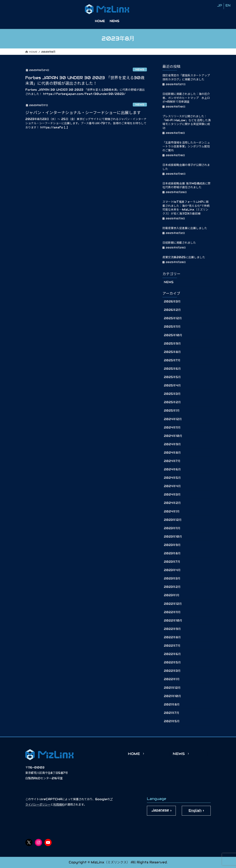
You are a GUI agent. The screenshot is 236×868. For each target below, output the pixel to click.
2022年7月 (172, 646)
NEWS (140, 69)
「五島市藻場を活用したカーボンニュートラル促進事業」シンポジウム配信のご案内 (186, 146)
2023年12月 (173, 520)
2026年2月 (172, 310)
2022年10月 (173, 621)
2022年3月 (172, 671)
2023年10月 (173, 537)
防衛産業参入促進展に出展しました (185, 228)
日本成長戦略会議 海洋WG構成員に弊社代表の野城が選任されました (186, 185)
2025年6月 (172, 369)
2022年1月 (172, 679)
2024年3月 (172, 495)
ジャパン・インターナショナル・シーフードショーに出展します (83, 113)
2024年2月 (172, 503)
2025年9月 (172, 344)
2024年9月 (172, 444)
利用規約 (59, 805)
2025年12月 (173, 318)
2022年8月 (172, 637)
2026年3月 (172, 301)
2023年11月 (172, 528)
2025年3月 (172, 394)
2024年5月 (172, 478)
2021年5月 (172, 721)
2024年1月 (172, 511)
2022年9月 (172, 629)
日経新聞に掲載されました (179, 243)
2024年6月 (172, 469)
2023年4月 (172, 570)
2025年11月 (172, 327)
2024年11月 (172, 428)
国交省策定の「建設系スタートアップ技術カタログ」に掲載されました (186, 77)
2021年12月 (172, 688)
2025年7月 (172, 360)
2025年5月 (172, 377)
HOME (134, 754)
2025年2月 (172, 402)
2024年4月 (172, 486)
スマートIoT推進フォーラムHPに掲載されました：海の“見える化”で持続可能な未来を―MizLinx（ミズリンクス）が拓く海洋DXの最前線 (186, 208)
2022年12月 (173, 604)
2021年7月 (172, 713)
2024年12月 (173, 419)
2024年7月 (172, 461)
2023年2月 (172, 587)
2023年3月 (172, 578)
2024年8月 (172, 453)
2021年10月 (172, 696)
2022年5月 (172, 662)
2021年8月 (172, 704)
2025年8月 (172, 352)
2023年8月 (172, 553)
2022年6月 (172, 654)
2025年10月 (173, 335)
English (195, 810)
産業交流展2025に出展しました (184, 257)
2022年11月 (172, 612)
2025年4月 (172, 385)
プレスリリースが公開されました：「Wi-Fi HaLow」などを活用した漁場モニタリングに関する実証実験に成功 (187, 122)
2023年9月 (172, 545)
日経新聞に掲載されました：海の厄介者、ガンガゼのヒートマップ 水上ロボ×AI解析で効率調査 (186, 98)
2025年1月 (172, 411)
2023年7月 (172, 562)
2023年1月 (172, 595)
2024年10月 (173, 436)
